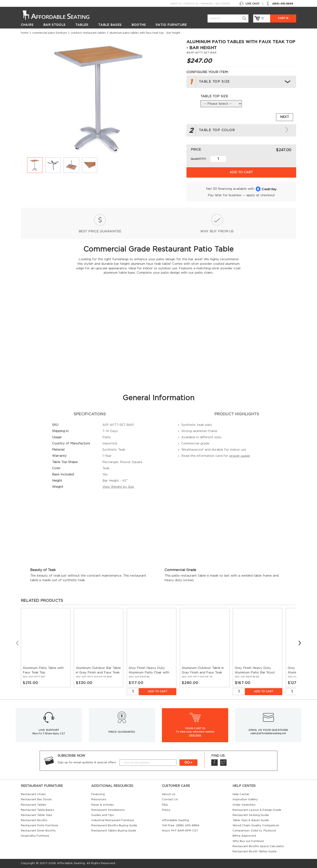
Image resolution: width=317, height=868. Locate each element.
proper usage (240, 456)
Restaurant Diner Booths (38, 831)
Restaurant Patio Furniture (39, 825)
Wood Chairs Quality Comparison (256, 825)
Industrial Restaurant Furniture (113, 820)
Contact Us (191, 4)
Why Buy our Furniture (248, 841)
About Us (176, 4)
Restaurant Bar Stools (36, 799)
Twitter (223, 763)
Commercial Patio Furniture (50, 33)
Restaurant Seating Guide (251, 815)
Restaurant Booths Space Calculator (258, 846)
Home (25, 33)
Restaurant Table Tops (37, 815)
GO (187, 762)
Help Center (223, 4)
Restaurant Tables (34, 805)
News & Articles (103, 805)
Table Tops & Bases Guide (251, 820)
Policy (166, 810)
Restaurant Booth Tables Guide (255, 851)
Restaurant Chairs (33, 794)
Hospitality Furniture (35, 836)
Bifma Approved (244, 836)
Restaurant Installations (108, 810)
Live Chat (249, 4)
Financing (207, 4)
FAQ (165, 805)
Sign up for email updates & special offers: (87, 762)
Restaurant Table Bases (37, 810)
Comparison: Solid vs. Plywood (254, 831)
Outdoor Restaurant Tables (88, 33)
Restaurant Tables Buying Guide (114, 831)
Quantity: (198, 159)
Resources (99, 799)
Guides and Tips (103, 815)
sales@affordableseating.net (268, 733)
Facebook (214, 763)
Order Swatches (244, 805)
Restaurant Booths (34, 820)
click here (195, 735)
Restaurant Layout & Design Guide (257, 810)
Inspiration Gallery (245, 799)
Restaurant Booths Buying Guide (114, 825)
